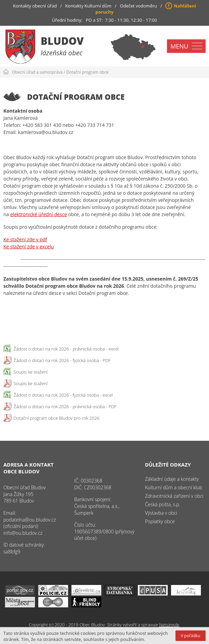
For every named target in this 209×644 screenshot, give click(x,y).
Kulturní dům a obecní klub (174, 487)
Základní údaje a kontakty (172, 479)
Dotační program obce (88, 72)
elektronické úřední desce (39, 214)
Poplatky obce (160, 521)
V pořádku (191, 636)
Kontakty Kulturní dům (88, 6)
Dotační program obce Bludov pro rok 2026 (57, 418)
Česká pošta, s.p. (163, 504)
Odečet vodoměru (139, 6)
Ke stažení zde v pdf (25, 239)
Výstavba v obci (161, 513)
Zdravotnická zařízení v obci (174, 496)
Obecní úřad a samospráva (37, 72)
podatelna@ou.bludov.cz (30, 520)
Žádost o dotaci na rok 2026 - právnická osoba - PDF (65, 406)
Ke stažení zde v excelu (29, 247)
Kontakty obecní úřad (35, 6)
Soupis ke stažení (30, 372)
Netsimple (169, 625)
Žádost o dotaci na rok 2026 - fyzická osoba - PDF (62, 360)
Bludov (62, 41)
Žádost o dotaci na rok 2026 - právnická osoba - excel (66, 349)
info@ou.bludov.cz (23, 533)
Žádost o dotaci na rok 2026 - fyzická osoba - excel (63, 395)
